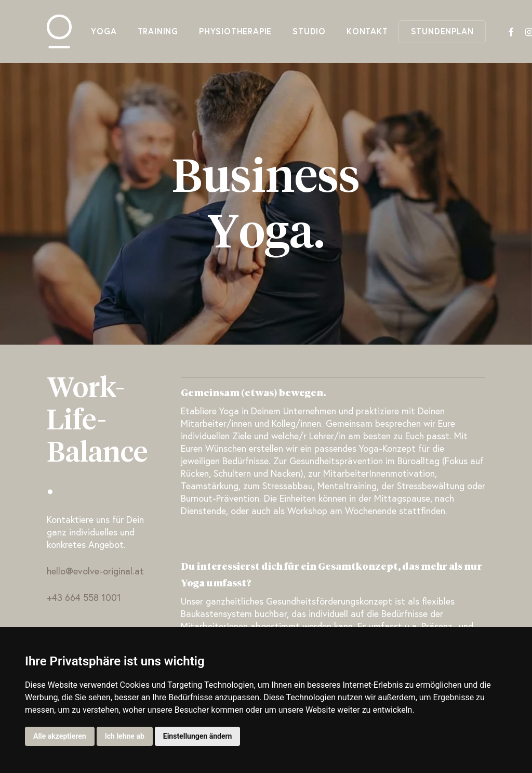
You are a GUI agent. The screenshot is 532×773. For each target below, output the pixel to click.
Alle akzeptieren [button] (60, 736)
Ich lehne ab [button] (125, 736)
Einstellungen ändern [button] (198, 736)
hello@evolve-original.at (95, 572)
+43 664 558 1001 (84, 598)
